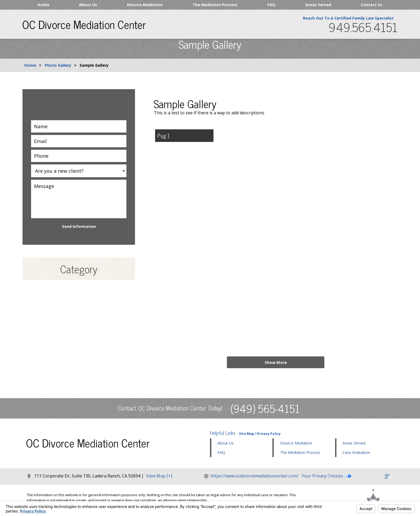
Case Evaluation (356, 452)
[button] (304, 443)
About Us (88, 5)
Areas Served (318, 5)
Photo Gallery (58, 65)
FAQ (271, 5)
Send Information (79, 226)
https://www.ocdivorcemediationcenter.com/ (255, 476)
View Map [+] (159, 476)
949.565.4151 (363, 28)
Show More (276, 362)
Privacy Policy (269, 434)
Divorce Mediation (145, 5)
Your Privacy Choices (327, 476)
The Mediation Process (215, 5)
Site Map (247, 434)
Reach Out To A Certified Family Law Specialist (348, 19)
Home (43, 5)
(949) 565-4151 (265, 408)
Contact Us (372, 5)
